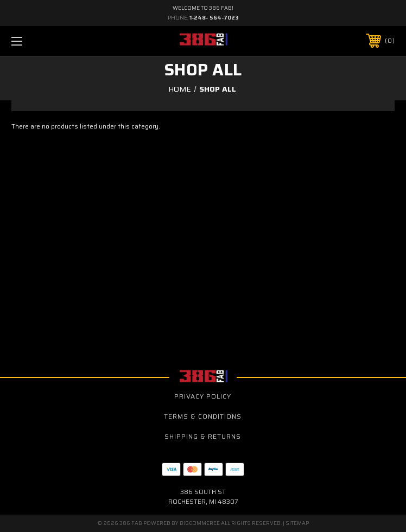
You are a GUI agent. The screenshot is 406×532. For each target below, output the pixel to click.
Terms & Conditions (203, 416)
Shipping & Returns (203, 436)
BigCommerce (200, 523)
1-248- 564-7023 (214, 18)
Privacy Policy (203, 396)
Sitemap (297, 523)
